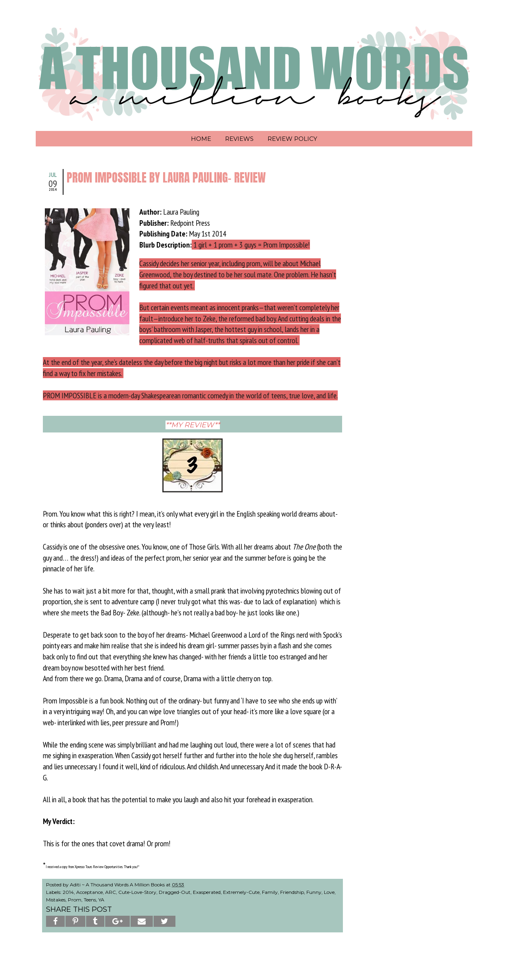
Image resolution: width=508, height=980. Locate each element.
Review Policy (292, 139)
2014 (68, 892)
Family (270, 892)
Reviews (239, 139)
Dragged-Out (175, 892)
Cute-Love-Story (137, 892)
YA (101, 900)
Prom (75, 900)
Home (201, 139)
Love (329, 892)
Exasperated (207, 892)
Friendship (292, 892)
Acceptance (89, 892)
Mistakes (56, 900)
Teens (90, 900)
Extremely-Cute (241, 892)
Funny (314, 892)
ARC (111, 892)
